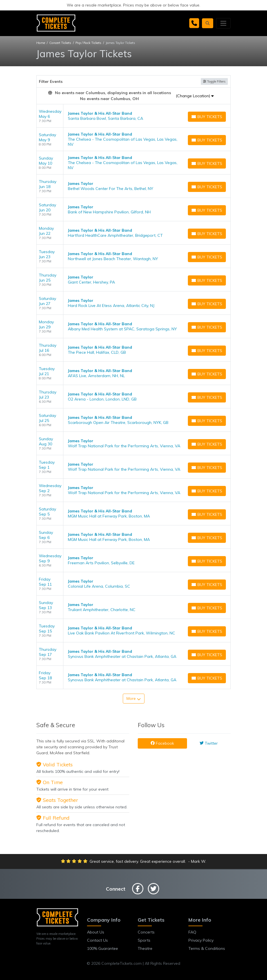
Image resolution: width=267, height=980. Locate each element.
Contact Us (97, 940)
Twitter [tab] (209, 743)
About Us (96, 932)
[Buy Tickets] (207, 117)
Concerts (146, 932)
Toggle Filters (214, 81)
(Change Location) (195, 96)
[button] (208, 23)
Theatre (145, 948)
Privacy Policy (201, 940)
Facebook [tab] (162, 743)
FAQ (192, 932)
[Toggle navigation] (223, 23)
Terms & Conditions (207, 948)
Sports (144, 940)
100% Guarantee (103, 948)
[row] (133, 116)
